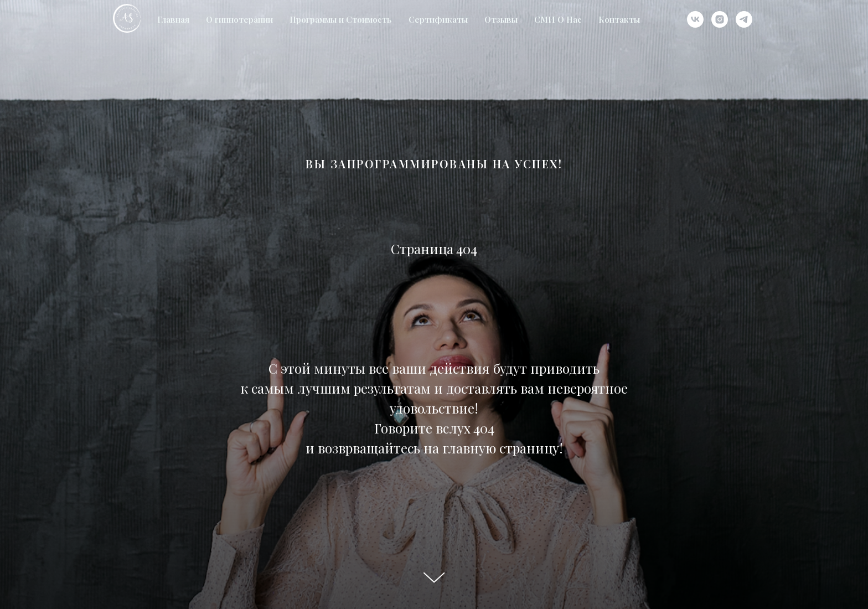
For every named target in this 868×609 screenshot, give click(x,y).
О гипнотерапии (239, 19)
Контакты (619, 19)
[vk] (695, 19)
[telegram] (744, 19)
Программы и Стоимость (341, 19)
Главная (173, 19)
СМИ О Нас (558, 19)
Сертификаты (438, 19)
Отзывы (501, 19)
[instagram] (720, 19)
